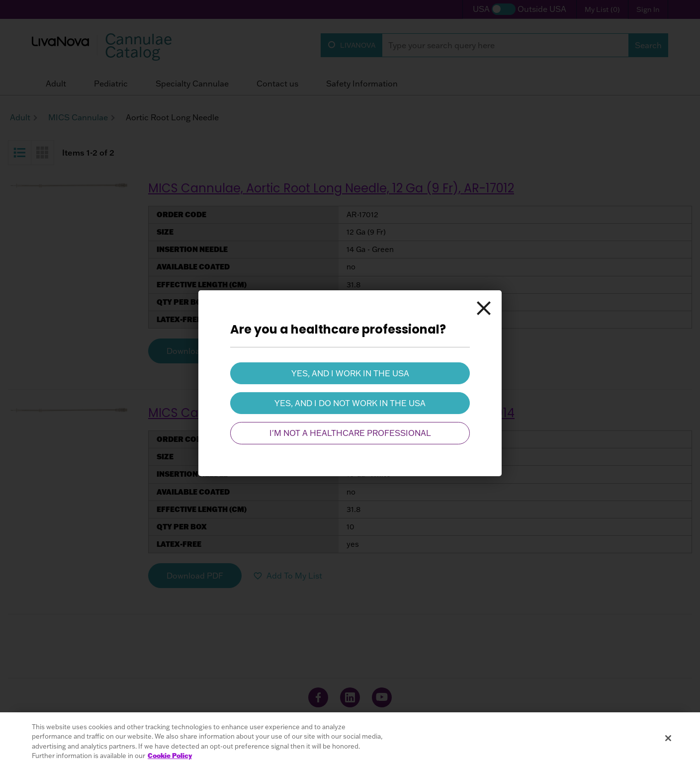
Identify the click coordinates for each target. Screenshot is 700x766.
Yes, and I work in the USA (350, 373)
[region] (350, 739)
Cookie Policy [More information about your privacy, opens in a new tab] (170, 756)
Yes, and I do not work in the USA (350, 403)
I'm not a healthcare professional (350, 433)
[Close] (484, 308)
